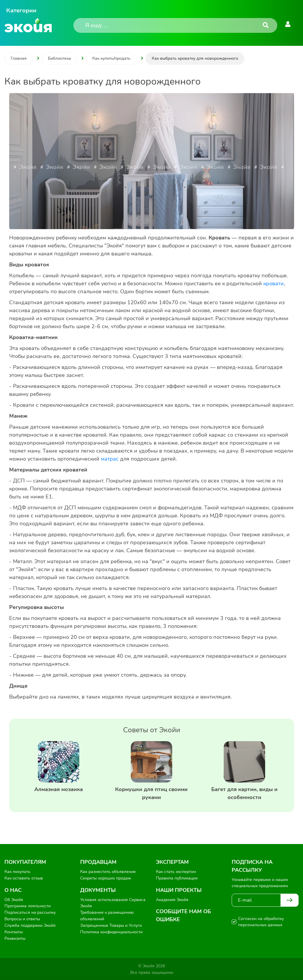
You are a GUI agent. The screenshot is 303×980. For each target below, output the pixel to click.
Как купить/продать (111, 58)
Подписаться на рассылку (30, 912)
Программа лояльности (28, 906)
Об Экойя (14, 899)
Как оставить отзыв (24, 878)
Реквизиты (15, 938)
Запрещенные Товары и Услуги (111, 925)
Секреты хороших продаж (106, 878)
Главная (19, 58)
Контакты (14, 931)
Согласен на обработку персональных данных (261, 922)
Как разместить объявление (108, 872)
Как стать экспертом (176, 872)
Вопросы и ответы (22, 919)
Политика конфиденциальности (111, 931)
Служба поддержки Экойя (30, 925)
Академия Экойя (172, 899)
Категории (21, 10)
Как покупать (17, 872)
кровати (274, 284)
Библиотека (59, 58)
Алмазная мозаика (59, 789)
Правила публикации (177, 878)
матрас (110, 459)
